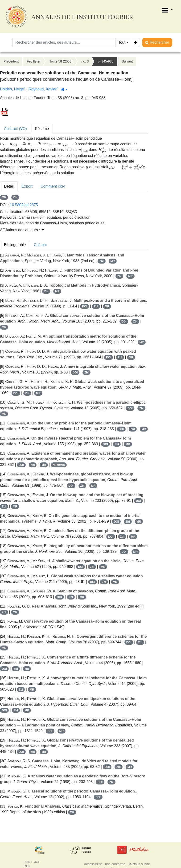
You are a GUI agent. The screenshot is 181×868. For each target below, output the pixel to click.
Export (27, 186)
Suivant (127, 61)
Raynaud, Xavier (42, 89)
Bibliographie (15, 245)
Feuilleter (34, 61)
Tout (122, 42)
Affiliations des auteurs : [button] (22, 230)
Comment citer (53, 186)
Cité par (41, 245)
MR (4, 197)
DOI (84, 306)
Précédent (11, 61)
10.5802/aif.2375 (24, 205)
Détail (9, 186)
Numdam (59, 465)
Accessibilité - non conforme (105, 864)
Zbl (15, 197)
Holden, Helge (12, 89)
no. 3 (85, 61)
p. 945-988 (106, 61)
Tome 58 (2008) (61, 61)
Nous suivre (139, 864)
